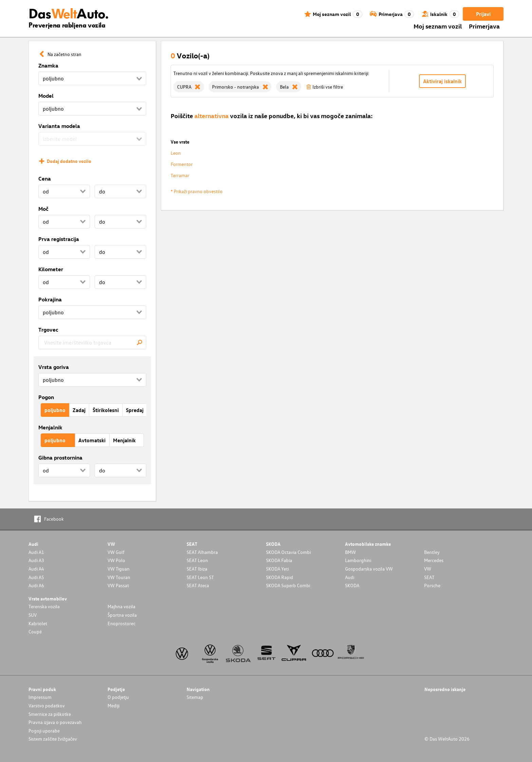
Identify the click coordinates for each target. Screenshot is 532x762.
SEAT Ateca (198, 585)
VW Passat (118, 585)
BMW (350, 552)
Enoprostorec (121, 623)
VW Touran (119, 577)
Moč (43, 209)
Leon (176, 153)
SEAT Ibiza (197, 569)
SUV (33, 615)
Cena (45, 179)
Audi (350, 577)
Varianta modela (59, 126)
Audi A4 (36, 569)
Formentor (182, 164)
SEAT (429, 577)
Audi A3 (36, 560)
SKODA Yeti (277, 569)
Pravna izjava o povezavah (55, 722)
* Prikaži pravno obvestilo (197, 191)
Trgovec (48, 330)
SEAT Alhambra (202, 552)
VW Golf (116, 552)
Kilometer (51, 269)
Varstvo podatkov (47, 705)
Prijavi (483, 14)
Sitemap (195, 697)
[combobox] (92, 342)
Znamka (48, 66)
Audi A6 (36, 585)
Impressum (40, 697)
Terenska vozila (44, 606)
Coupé (35, 631)
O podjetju (118, 697)
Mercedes (434, 560)
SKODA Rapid (280, 577)
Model (46, 96)
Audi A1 (36, 552)
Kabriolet (38, 623)
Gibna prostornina (60, 458)
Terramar (180, 175)
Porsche (432, 585)
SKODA (352, 585)
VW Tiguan (119, 569)
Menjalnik (50, 427)
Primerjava (484, 26)
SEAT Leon (197, 560)
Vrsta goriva (54, 367)
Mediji (113, 705)
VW (428, 569)
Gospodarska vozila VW (369, 569)
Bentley (432, 552)
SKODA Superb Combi (288, 585)
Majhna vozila (121, 606)
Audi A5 (36, 577)
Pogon (46, 397)
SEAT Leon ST (200, 577)
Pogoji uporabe (44, 731)
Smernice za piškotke (50, 714)
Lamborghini (358, 560)
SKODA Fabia (279, 560)
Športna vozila (122, 615)
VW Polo (116, 560)
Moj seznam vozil (438, 26)
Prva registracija (59, 239)
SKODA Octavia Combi (288, 552)
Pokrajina (50, 299)
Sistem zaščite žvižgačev (53, 739)
